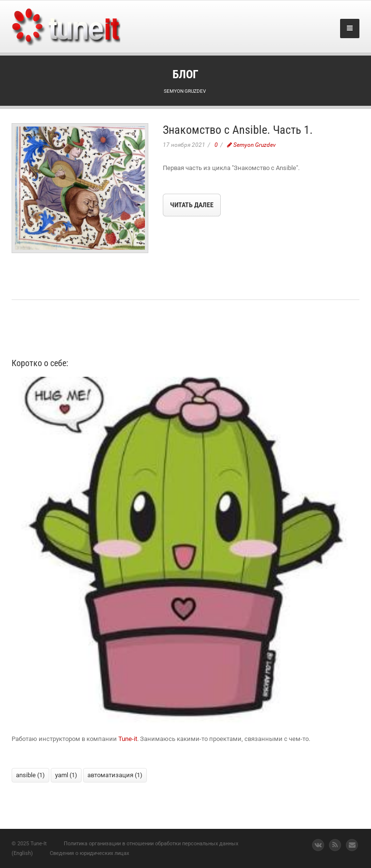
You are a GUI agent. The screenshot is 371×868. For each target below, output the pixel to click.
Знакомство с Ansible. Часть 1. (238, 130)
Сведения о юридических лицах (89, 853)
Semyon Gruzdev (251, 145)
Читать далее (192, 205)
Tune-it (128, 739)
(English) (22, 853)
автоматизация (115, 775)
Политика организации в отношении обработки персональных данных (151, 844)
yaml (66, 775)
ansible (30, 775)
